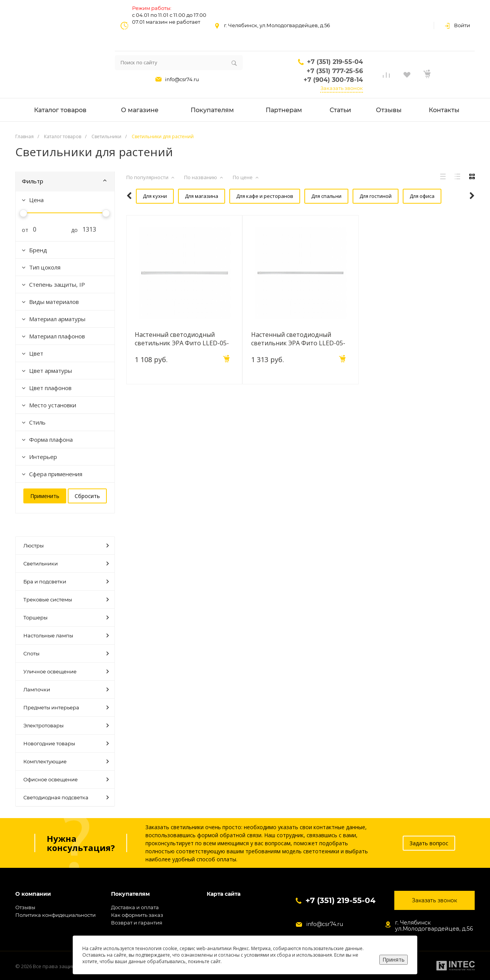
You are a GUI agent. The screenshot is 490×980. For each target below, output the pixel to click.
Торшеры (66, 617)
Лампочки (66, 689)
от (22, 230)
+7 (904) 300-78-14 (333, 80)
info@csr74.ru (182, 79)
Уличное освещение (66, 671)
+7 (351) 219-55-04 (335, 62)
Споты (66, 653)
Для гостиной (358, 196)
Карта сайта (224, 894)
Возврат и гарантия (137, 923)
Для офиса (403, 196)
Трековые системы (66, 599)
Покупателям (130, 894)
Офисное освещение (66, 779)
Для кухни (145, 196)
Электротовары (66, 725)
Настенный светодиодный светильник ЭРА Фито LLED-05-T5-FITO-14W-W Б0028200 (183, 338)
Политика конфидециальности (56, 915)
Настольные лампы (66, 635)
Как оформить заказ (137, 915)
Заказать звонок (342, 88)
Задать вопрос (429, 843)
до (72, 230)
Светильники (66, 563)
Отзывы (25, 907)
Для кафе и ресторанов (251, 196)
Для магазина (190, 196)
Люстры (66, 546)
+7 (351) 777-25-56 (335, 71)
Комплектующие (66, 761)
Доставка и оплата (135, 907)
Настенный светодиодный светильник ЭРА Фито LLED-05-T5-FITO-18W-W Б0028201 (299, 338)
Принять (394, 960)
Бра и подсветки (66, 581)
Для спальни (311, 196)
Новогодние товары (66, 743)
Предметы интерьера (66, 707)
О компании (33, 894)
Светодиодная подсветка (66, 797)
